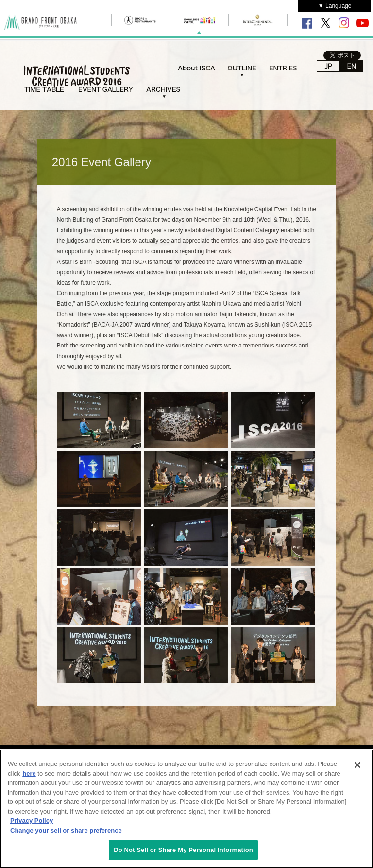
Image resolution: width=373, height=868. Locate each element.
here (29, 773)
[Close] (357, 765)
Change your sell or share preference (66, 830)
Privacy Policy (32, 821)
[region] (186, 809)
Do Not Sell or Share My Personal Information (183, 850)
